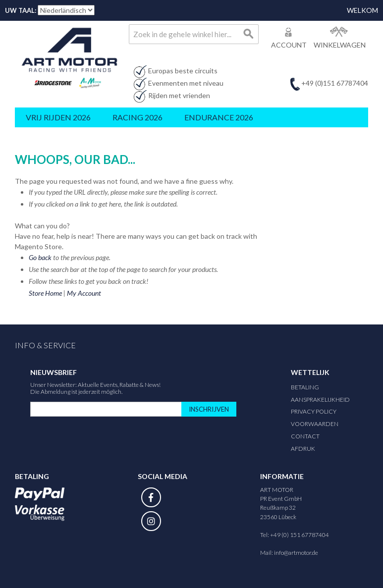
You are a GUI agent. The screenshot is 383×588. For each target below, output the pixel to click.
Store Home (45, 293)
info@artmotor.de (296, 553)
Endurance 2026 (219, 117)
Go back (40, 257)
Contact (305, 436)
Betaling (305, 387)
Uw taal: (21, 10)
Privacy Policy (314, 411)
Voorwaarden (315, 424)
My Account (84, 293)
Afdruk (303, 449)
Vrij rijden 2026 (58, 117)
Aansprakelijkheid (320, 400)
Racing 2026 (137, 117)
